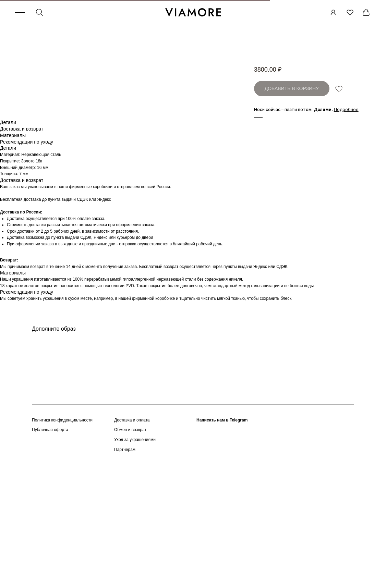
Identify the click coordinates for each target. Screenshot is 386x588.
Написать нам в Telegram (222, 525)
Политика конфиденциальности (62, 525)
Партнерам (125, 554)
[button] (346, 109)
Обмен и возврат (130, 535)
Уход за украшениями (135, 544)
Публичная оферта (50, 535)
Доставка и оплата (132, 525)
